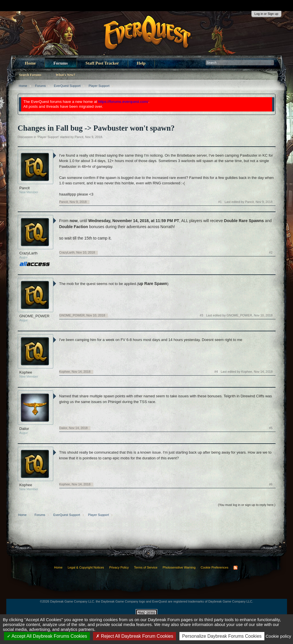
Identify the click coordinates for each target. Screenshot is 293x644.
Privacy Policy (119, 567)
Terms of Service (146, 567)
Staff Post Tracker (102, 63)
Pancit (79, 137)
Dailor (24, 429)
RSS (235, 568)
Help (141, 63)
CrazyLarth (29, 253)
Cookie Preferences (214, 567)
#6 (271, 484)
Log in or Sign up (266, 14)
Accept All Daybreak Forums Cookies (47, 636)
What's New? (66, 75)
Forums (61, 63)
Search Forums (30, 75)
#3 (201, 315)
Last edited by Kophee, (247, 372)
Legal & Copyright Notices (86, 567)
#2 (271, 252)
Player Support (48, 137)
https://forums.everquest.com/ (123, 102)
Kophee (26, 372)
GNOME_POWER (34, 316)
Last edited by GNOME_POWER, (239, 315)
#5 (271, 428)
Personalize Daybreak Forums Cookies (222, 636)
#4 (216, 372)
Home (30, 63)
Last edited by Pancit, (249, 202)
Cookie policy (278, 636)
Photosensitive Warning (179, 567)
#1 (220, 202)
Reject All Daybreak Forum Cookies (134, 636)
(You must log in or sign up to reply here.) (247, 505)
